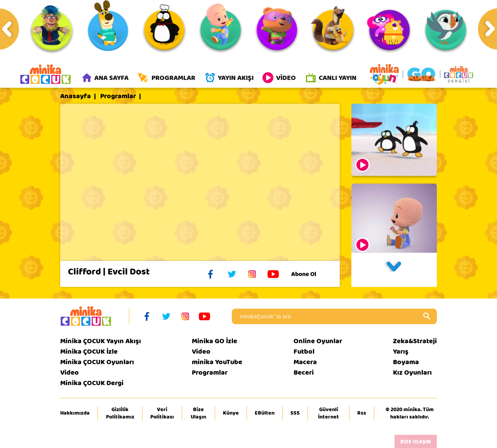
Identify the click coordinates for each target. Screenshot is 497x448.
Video (70, 373)
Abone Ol (310, 274)
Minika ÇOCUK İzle (89, 352)
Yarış (401, 352)
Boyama (406, 362)
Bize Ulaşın (198, 413)
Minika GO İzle (215, 341)
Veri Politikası (162, 413)
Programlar (118, 97)
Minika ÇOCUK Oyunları (97, 362)
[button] (394, 270)
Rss (362, 413)
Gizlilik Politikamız (120, 413)
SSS (295, 413)
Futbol (304, 352)
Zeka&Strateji (415, 341)
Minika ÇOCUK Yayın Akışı (101, 341)
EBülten (265, 413)
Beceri (304, 373)
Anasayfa (76, 97)
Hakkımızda (75, 413)
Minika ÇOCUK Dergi (92, 383)
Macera (305, 362)
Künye (231, 413)
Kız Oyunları (412, 373)
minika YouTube (217, 362)
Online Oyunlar (318, 341)
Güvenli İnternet (328, 413)
